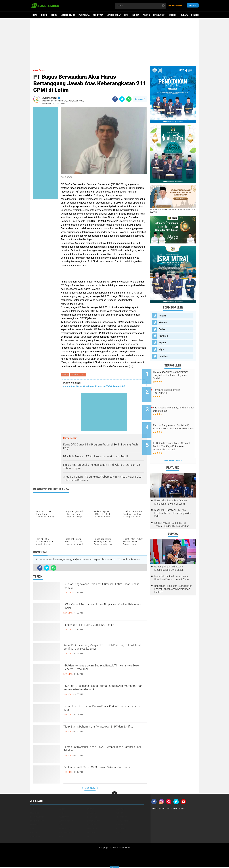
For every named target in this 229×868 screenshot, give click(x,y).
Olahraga (120, 825)
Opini (33, 829)
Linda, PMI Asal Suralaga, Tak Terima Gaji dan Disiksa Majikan (172, 513)
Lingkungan (159, 15)
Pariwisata (84, 15)
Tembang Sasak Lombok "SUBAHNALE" (174, 389)
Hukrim (135, 15)
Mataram (35, 825)
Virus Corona (37, 837)
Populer (193, 6)
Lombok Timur (68, 15)
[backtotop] (114, 795)
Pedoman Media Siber (170, 809)
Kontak (186, 809)
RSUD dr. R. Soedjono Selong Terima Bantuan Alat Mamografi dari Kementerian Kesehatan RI (104, 690)
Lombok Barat (114, 15)
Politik (146, 15)
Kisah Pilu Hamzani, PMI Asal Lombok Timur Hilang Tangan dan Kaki (173, 502)
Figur (161, 349)
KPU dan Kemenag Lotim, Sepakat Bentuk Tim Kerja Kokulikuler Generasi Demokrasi (103, 669)
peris (61, 837)
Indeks (44, 15)
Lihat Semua (90, 789)
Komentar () (140, 99)
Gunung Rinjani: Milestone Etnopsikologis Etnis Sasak (169, 557)
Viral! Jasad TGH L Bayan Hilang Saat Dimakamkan (174, 404)
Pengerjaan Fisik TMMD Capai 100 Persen (100, 626)
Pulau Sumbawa (67, 833)
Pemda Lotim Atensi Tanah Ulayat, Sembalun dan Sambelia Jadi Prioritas (102, 751)
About (155, 809)
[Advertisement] (114, 42)
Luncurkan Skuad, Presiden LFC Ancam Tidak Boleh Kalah (94, 387)
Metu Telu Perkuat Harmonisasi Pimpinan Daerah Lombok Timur (172, 566)
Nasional (92, 825)
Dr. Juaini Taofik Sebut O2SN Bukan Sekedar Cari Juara (101, 771)
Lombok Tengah (67, 821)
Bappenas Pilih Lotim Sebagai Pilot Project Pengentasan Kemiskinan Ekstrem (173, 577)
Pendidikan (197, 15)
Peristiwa (98, 15)
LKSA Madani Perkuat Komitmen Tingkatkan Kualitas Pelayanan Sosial (102, 608)
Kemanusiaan (37, 817)
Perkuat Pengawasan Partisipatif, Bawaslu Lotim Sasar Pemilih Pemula (100, 588)
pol (89, 837)
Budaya (184, 15)
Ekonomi (173, 15)
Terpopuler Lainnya (173, 449)
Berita (54, 15)
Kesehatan (64, 817)
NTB (126, 15)
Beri (32, 809)
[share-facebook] (115, 99)
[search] (140, 6)
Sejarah (163, 343)
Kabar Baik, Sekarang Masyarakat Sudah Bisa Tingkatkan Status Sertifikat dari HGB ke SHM (103, 649)
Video (118, 833)
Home (34, 15)
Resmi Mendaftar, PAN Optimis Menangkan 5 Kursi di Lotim (171, 490)
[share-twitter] (122, 99)
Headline (163, 356)
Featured (163, 336)
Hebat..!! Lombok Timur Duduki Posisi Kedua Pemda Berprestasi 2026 (102, 710)
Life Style (92, 817)
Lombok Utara (123, 821)
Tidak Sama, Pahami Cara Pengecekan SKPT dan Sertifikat (102, 730)
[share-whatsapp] (129, 99)
